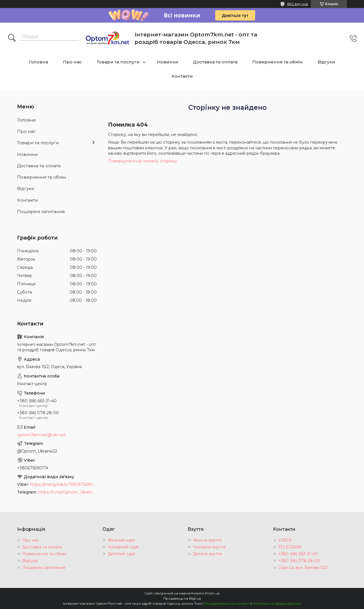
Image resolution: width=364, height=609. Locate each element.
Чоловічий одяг (123, 547)
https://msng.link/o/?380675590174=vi (63, 484)
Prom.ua (212, 593)
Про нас (72, 62)
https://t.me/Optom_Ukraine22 (67, 492)
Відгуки (326, 62)
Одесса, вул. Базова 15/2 (303, 567)
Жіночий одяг (121, 540)
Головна (39, 62)
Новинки (168, 62)
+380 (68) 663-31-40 (298, 554)
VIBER (285, 540)
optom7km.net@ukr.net (41, 435)
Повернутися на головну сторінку (143, 161)
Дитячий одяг (122, 554)
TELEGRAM (290, 547)
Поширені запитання (41, 211)
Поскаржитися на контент (227, 603)
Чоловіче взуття (209, 547)
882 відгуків (298, 4)
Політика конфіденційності (277, 603)
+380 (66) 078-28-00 (299, 561)
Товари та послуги (118, 62)
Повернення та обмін (278, 62)
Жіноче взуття (207, 540)
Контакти (182, 76)
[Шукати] (12, 38)
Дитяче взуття (207, 554)
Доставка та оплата (215, 62)
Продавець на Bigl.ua (182, 598)
